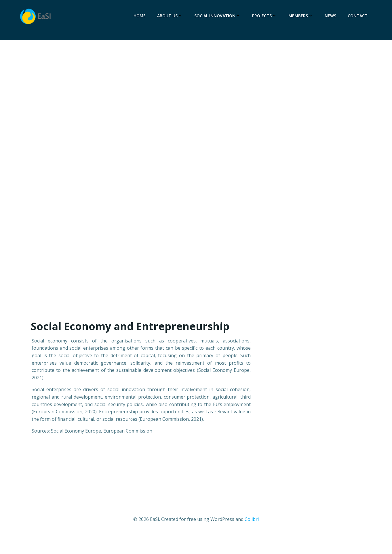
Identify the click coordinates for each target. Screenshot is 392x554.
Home (140, 16)
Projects (264, 16)
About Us (170, 16)
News (330, 16)
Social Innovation (217, 16)
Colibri (252, 519)
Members (301, 16)
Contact (358, 16)
